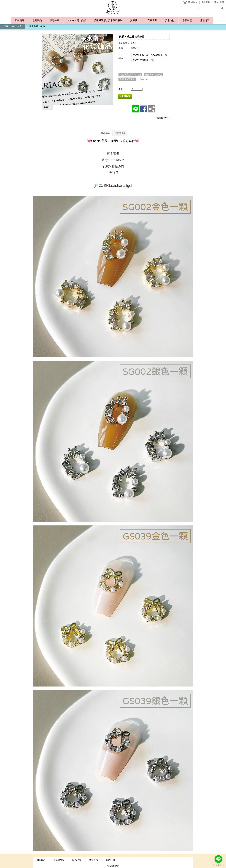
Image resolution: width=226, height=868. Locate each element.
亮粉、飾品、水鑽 (13, 26)
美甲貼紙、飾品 (37, 26)
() (190, 2)
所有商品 (20, 20)
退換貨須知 (59, 860)
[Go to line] (218, 859)
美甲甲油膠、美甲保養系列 (108, 20)
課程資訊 (205, 20)
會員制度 (187, 20)
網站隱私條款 (113, 866)
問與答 (120, 133)
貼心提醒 (77, 860)
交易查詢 (205, 2)
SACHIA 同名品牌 (77, 20)
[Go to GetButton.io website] (218, 865)
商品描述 (105, 133)
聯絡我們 (110, 860)
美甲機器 (135, 20)
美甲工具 (152, 20)
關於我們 (41, 860)
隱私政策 (94, 860)
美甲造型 (170, 20)
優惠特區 (54, 20)
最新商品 (37, 20)
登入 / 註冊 (219, 2)
